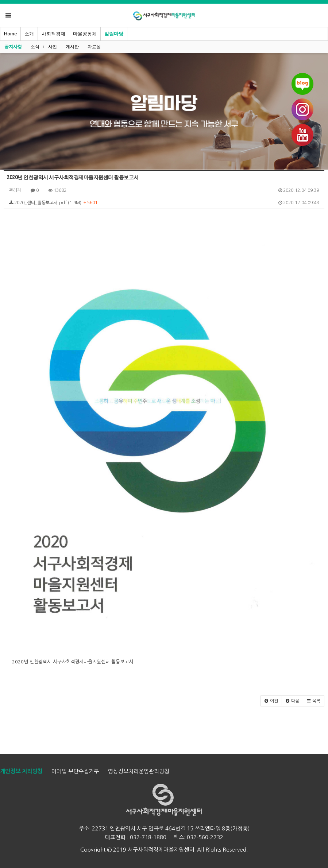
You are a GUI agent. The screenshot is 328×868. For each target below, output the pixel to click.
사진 (53, 47)
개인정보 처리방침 (21, 771)
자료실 (94, 47)
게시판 (72, 47)
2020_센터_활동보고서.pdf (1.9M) (164, 203)
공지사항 (13, 47)
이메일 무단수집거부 (75, 771)
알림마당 (114, 34)
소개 (29, 34)
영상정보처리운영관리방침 (139, 771)
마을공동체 (85, 34)
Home (10, 34)
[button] (271, 701)
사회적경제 (53, 34)
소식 (35, 47)
